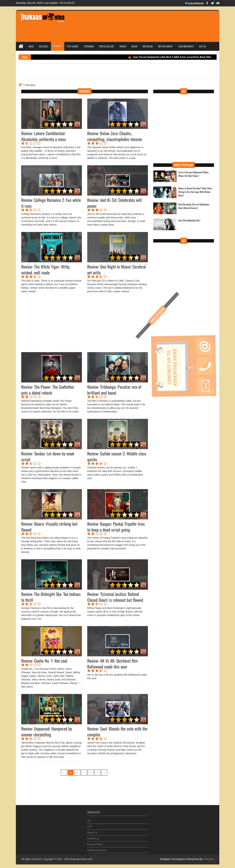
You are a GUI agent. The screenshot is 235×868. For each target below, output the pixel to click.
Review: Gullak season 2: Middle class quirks (117, 456)
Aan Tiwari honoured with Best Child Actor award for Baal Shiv (178, 57)
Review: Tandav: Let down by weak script (48, 456)
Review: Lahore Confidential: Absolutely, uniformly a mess (44, 136)
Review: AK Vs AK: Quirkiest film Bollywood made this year (113, 664)
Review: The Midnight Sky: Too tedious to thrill (51, 597)
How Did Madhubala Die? (189, 220)
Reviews (58, 46)
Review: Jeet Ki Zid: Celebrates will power (114, 203)
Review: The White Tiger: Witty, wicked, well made (46, 270)
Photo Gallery (107, 46)
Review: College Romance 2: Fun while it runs (51, 203)
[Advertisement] (136, 21)
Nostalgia (148, 46)
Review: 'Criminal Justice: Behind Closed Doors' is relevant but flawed (115, 597)
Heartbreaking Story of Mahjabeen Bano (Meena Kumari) (194, 206)
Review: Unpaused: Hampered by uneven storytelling (47, 732)
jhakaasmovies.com (81, 859)
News (31, 46)
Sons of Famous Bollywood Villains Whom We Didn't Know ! (193, 174)
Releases (44, 46)
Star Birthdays (186, 46)
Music (134, 46)
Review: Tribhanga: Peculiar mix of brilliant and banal (114, 390)
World (123, 46)
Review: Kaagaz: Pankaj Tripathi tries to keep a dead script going (116, 527)
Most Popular (184, 165)
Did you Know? (165, 46)
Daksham (208, 859)
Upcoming (89, 46)
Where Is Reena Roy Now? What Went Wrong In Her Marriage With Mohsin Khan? (195, 192)
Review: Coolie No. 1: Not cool (44, 661)
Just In (202, 46)
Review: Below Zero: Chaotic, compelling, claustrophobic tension (115, 136)
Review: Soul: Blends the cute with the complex (117, 732)
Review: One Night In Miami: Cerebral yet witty (117, 270)
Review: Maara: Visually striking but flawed (49, 527)
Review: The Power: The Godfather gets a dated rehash (48, 390)
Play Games (73, 46)
